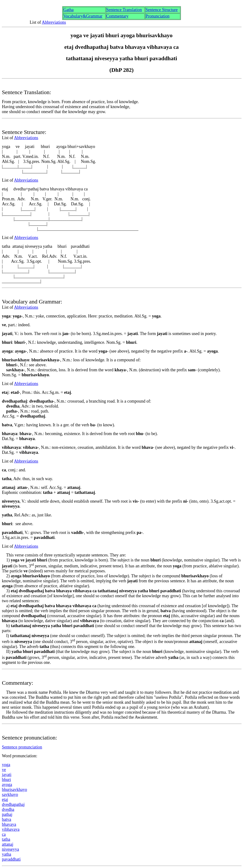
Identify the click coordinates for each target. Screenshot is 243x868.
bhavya (9, 824)
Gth (68, 10)
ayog (7, 785)
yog (6, 765)
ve (4, 770)
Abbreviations (54, 22)
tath (6, 839)
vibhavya (11, 829)
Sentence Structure (161, 10)
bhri (6, 780)
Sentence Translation (124, 10)
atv (7, 819)
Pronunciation (157, 16)
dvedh (8, 809)
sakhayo (10, 795)
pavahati (11, 859)
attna (8, 844)
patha (7, 814)
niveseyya (10, 849)
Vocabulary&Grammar (83, 16)
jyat (7, 775)
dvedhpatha (13, 804)
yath (7, 854)
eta (5, 799)
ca (4, 834)
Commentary (117, 16)
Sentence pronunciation (22, 747)
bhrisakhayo (14, 790)
